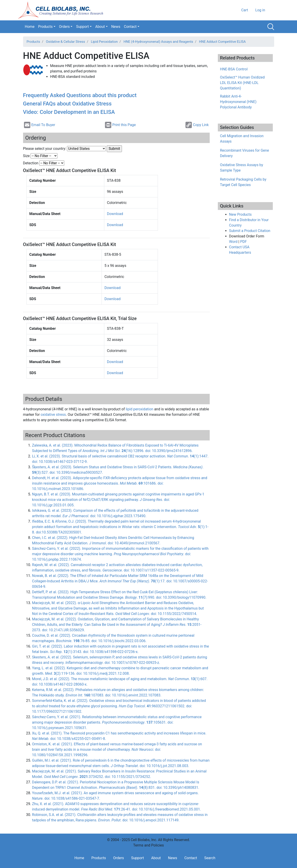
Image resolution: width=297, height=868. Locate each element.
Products (45, 27)
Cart (245, 10)
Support (82, 27)
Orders (64, 27)
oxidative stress (53, 415)
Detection (31, 163)
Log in (260, 10)
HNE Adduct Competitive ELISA (222, 42)
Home (30, 27)
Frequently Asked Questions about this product (80, 95)
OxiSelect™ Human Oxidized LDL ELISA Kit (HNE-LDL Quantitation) (242, 83)
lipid (140, 409)
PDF (244, 242)
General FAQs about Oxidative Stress (67, 104)
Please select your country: (45, 149)
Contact (130, 27)
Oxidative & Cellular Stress (65, 42)
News (116, 27)
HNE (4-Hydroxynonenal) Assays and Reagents (158, 42)
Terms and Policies (148, 845)
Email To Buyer (40, 125)
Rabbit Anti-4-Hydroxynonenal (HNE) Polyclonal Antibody (238, 102)
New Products (240, 214)
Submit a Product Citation (250, 231)
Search (271, 27)
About (100, 27)
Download (115, 214)
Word (233, 242)
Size (26, 156)
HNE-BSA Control (234, 69)
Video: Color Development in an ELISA (69, 112)
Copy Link (197, 125)
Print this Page (120, 125)
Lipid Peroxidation (104, 42)
